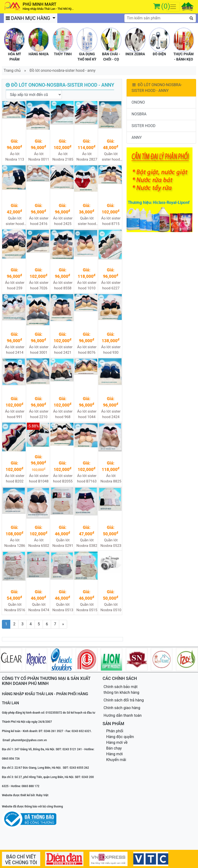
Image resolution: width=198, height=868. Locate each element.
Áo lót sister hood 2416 (39, 221)
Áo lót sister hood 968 (63, 414)
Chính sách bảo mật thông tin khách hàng (121, 690)
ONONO (138, 102)
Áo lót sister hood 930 (111, 350)
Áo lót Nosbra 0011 (39, 157)
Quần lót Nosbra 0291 (63, 543)
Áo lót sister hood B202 (15, 479)
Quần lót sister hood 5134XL (111, 157)
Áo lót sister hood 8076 (87, 350)
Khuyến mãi (116, 760)
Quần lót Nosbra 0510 (111, 607)
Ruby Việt (42, 795)
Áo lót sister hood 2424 (111, 414)
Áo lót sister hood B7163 (87, 479)
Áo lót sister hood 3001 (39, 350)
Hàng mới (114, 754)
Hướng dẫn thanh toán (123, 715)
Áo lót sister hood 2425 (63, 221)
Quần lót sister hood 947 (87, 221)
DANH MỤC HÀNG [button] (29, 18)
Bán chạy (114, 748)
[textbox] (160, 18)
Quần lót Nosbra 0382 (87, 543)
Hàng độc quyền (120, 737)
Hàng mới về (117, 742)
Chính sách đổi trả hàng (124, 700)
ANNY (137, 137)
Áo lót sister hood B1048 (39, 479)
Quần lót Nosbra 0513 (63, 607)
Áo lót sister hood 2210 (39, 414)
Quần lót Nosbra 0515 (87, 607)
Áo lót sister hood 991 (15, 414)
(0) (166, 6)
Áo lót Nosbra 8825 (111, 479)
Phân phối (115, 731)
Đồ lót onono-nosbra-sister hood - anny (62, 70)
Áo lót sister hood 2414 (15, 350)
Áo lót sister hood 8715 (111, 221)
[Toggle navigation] (173, 7)
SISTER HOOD (144, 126)
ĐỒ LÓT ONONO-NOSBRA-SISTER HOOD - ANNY (157, 88)
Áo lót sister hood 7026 (39, 285)
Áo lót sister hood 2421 (63, 350)
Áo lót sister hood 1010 (87, 285)
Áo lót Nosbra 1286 (15, 543)
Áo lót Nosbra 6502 (39, 543)
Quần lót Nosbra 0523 (111, 543)
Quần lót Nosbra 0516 (15, 607)
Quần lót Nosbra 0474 (39, 607)
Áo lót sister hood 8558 (63, 285)
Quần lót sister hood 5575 (15, 221)
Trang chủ (12, 70)
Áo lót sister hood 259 (15, 285)
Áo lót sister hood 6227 (111, 285)
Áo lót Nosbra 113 (15, 157)
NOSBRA (139, 114)
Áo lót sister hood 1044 (87, 414)
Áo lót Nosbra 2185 (63, 157)
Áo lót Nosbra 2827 (87, 157)
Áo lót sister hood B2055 (63, 479)
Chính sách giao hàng (122, 708)
